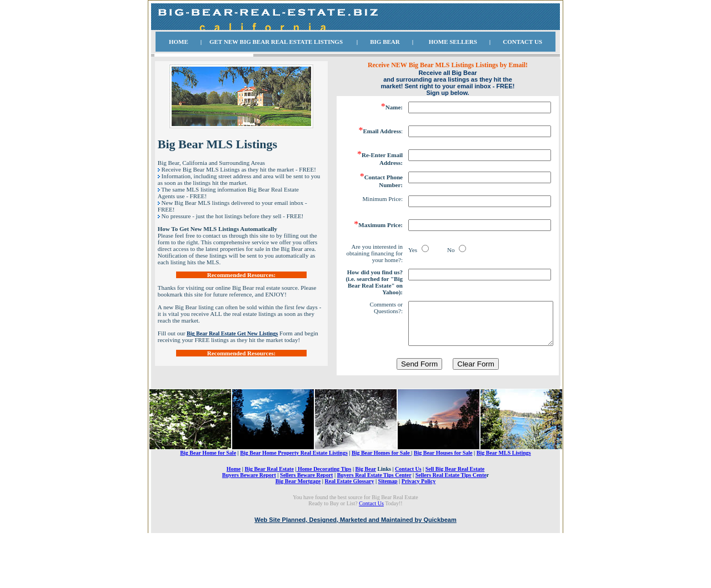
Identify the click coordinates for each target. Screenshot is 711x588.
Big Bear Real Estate (269, 504)
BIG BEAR (385, 42)
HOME (179, 42)
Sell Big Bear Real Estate (455, 504)
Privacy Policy (419, 516)
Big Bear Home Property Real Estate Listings (294, 488)
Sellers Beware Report (306, 510)
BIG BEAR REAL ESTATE (276, 42)
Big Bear (366, 504)
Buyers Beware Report (249, 510)
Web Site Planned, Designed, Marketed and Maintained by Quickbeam (355, 555)
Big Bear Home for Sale (208, 488)
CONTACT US (522, 42)
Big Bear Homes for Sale (381, 488)
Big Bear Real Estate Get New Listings (232, 333)
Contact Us (408, 504)
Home (234, 504)
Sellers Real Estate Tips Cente (451, 510)
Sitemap (388, 516)
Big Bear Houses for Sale (443, 488)
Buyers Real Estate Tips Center (374, 510)
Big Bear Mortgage (298, 516)
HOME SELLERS (453, 42)
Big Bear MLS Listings (504, 488)
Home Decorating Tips (324, 504)
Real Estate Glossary (350, 516)
